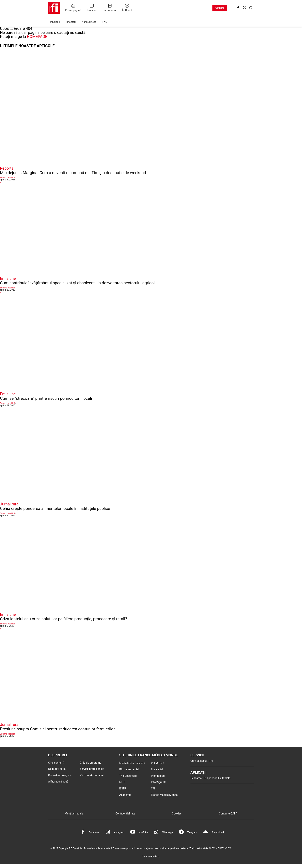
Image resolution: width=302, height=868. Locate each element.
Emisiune (8, 278)
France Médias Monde (164, 795)
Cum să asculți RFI (202, 761)
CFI (153, 788)
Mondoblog (158, 776)
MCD (122, 782)
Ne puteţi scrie (57, 769)
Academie (125, 795)
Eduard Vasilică (7, 177)
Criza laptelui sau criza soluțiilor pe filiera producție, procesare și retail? (64, 619)
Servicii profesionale (92, 769)
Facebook (94, 832)
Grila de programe (91, 763)
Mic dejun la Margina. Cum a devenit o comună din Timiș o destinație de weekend (73, 173)
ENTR (123, 788)
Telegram (192, 832)
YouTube (143, 832)
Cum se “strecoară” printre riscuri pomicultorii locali (46, 398)
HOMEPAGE (37, 37)
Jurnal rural (10, 504)
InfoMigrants (159, 782)
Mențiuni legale (74, 814)
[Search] (220, 8)
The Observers (128, 776)
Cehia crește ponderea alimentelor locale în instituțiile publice (55, 509)
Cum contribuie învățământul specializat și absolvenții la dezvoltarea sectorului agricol (77, 283)
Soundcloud (218, 832)
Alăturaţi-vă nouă (58, 782)
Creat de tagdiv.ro (151, 857)
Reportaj (7, 168)
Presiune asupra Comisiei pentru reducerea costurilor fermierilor (57, 729)
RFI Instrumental (129, 769)
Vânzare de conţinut (92, 775)
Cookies (177, 814)
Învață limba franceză (132, 763)
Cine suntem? (56, 763)
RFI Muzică (158, 763)
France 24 (157, 769)
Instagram (119, 832)
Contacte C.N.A (228, 814)
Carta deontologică (60, 775)
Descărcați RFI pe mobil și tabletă (211, 778)
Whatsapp (168, 832)
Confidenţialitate (125, 814)
